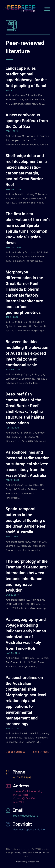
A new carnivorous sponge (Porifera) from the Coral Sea (27, 121)
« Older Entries (15, 752)
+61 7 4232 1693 (22, 777)
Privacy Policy (21, 853)
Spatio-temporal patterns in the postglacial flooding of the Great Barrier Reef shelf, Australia (26, 520)
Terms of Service (40, 853)
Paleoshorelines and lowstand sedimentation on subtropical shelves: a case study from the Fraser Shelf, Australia (28, 464)
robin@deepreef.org (25, 816)
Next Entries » (41, 752)
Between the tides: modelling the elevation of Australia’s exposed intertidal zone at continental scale (27, 353)
